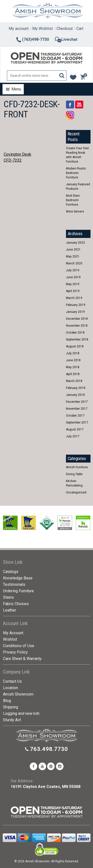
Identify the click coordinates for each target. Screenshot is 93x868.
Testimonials (14, 584)
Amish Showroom (18, 694)
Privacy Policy (15, 652)
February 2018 (76, 388)
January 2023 (75, 243)
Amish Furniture (77, 467)
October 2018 (75, 333)
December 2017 (77, 402)
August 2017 (75, 429)
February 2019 (76, 305)
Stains (8, 597)
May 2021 (73, 256)
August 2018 (75, 346)
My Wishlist (43, 29)
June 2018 (73, 360)
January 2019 (75, 312)
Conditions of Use (19, 646)
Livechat (66, 39)
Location (10, 688)
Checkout (65, 29)
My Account (13, 633)
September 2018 (77, 339)
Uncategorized (76, 492)
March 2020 (74, 263)
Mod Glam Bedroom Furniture (73, 200)
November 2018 (77, 326)
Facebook (70, 105)
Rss (70, 115)
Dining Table (74, 474)
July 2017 (73, 436)
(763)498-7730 (32, 39)
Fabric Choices (16, 604)
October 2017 (75, 416)
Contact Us (12, 681)
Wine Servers (75, 212)
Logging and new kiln (21, 713)
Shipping (11, 707)
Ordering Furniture (18, 591)
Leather (10, 610)
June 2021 (73, 250)
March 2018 (74, 381)
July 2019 (73, 270)
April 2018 (73, 374)
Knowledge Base (18, 578)
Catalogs (11, 572)
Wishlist (10, 639)
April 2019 (73, 291)
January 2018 (75, 395)
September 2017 (77, 423)
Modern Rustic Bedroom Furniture (76, 173)
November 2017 (77, 409)
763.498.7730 (49, 749)
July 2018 (73, 353)
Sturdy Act (12, 720)
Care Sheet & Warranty (22, 659)
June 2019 (73, 277)
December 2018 (77, 319)
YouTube (79, 105)
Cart (80, 29)
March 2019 (74, 298)
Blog (7, 701)
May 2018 (73, 367)
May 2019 (73, 284)
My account (19, 29)
